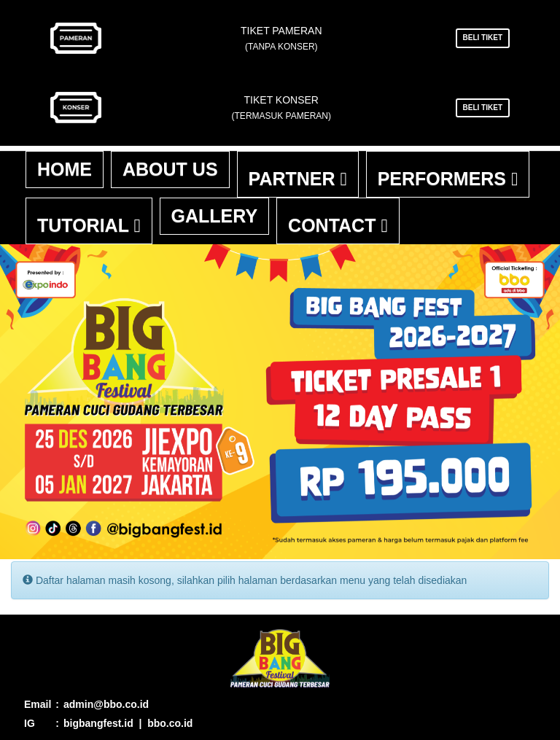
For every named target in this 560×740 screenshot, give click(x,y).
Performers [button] (448, 179)
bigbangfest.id (98, 723)
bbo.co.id (170, 723)
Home (65, 169)
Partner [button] (298, 179)
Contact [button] (338, 225)
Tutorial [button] (89, 225)
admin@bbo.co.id (106, 704)
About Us (170, 169)
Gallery (215, 216)
